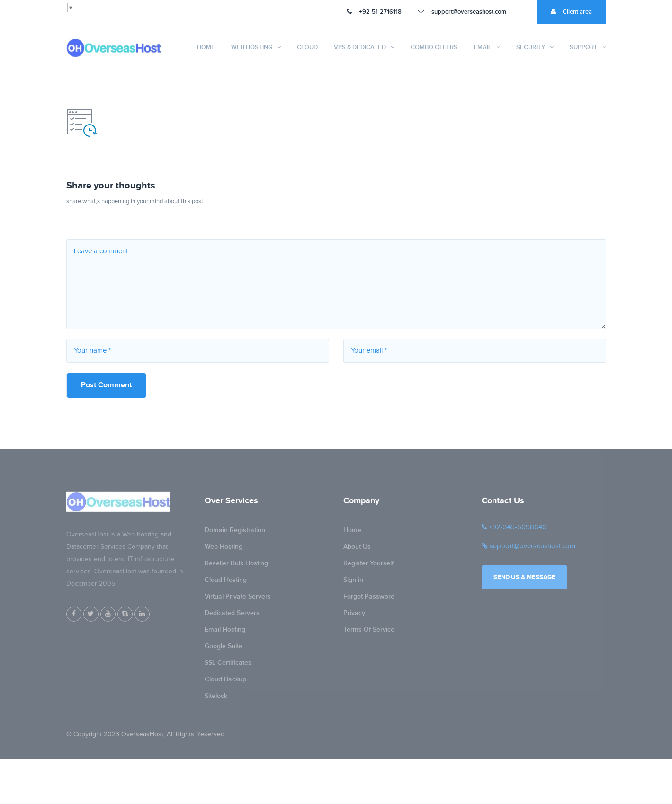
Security (531, 47)
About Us (357, 549)
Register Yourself (368, 566)
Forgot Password (369, 599)
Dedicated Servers (232, 615)
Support (584, 47)
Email (483, 47)
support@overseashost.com (462, 12)
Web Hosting (252, 47)
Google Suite (224, 648)
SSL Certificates (228, 665)
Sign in (353, 582)
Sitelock (216, 698)
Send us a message (524, 580)
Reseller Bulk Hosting (236, 566)
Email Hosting (225, 632)
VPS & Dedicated (360, 47)
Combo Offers (434, 47)
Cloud (307, 47)
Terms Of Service (369, 632)
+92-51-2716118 (374, 12)
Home (206, 47)
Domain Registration (235, 532)
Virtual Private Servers (238, 599)
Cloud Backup (225, 682)
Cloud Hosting (226, 582)
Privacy (354, 615)
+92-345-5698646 (514, 530)
